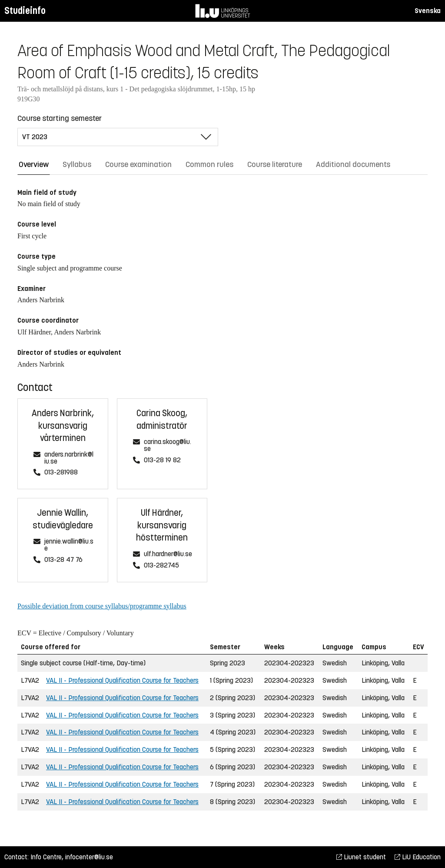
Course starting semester (60, 118)
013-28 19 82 (162, 460)
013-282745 (161, 566)
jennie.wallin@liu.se (69, 545)
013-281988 (61, 472)
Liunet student (361, 857)
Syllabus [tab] (77, 164)
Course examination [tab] (138, 164)
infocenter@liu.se (89, 857)
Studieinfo (25, 11)
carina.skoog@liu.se (168, 446)
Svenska (428, 11)
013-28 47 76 (63, 560)
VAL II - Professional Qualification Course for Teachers (122, 680)
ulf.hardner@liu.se (168, 554)
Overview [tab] (34, 164)
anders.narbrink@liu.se (69, 458)
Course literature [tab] (275, 164)
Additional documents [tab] (353, 164)
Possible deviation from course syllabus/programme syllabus (102, 606)
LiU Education (418, 857)
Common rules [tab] (209, 164)
